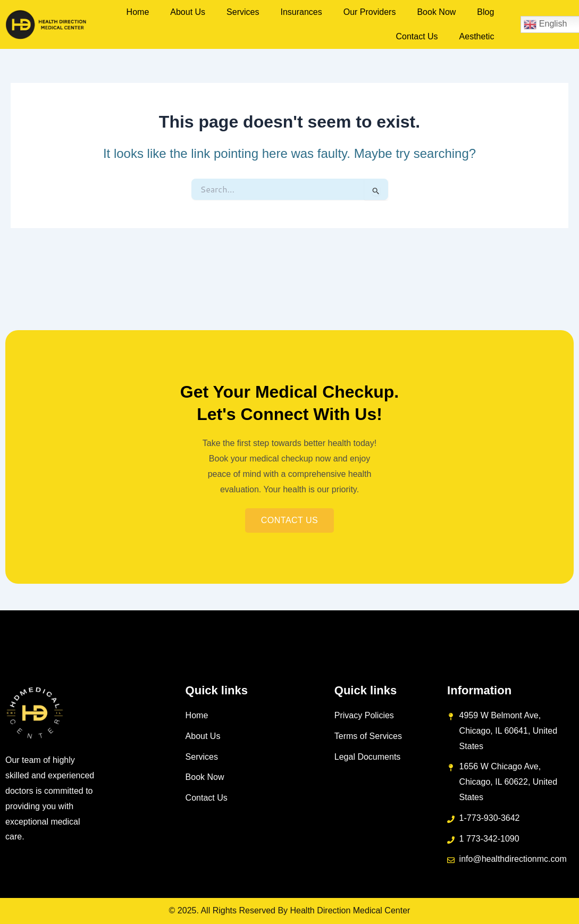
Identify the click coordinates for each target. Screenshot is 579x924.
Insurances (301, 12)
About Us (188, 12)
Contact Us (417, 36)
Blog (485, 12)
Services (243, 12)
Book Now (436, 12)
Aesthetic (477, 36)
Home (138, 12)
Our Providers (370, 12)
